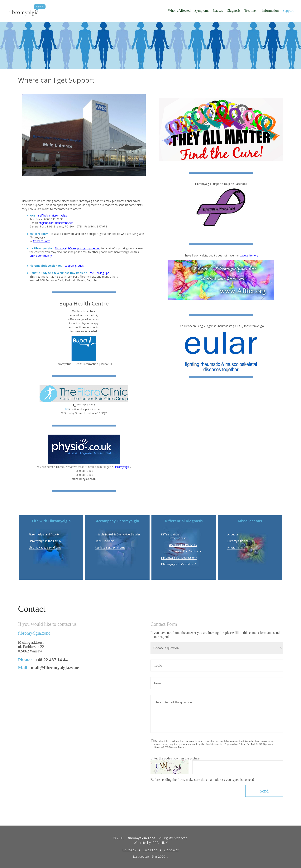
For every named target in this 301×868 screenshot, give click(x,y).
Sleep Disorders (105, 541)
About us (233, 534)
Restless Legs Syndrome (110, 547)
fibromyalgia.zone (34, 633)
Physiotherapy (236, 547)
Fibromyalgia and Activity (44, 534)
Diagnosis (233, 11)
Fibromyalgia (122, 467)
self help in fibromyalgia (53, 215)
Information (270, 11)
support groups (74, 266)
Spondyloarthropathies (183, 545)
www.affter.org (249, 255)
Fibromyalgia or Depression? (179, 558)
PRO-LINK (160, 843)
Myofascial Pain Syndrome (185, 551)
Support (288, 11)
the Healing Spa (100, 273)
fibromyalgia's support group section (78, 248)
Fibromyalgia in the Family (45, 541)
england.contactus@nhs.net (56, 223)
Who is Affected (179, 11)
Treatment (251, 11)
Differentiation (170, 534)
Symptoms (202, 11)
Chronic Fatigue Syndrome (45, 547)
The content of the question (217, 714)
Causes (218, 11)
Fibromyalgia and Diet (241, 541)
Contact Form (42, 241)
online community (41, 256)
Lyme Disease (178, 538)
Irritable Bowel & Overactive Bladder (117, 534)
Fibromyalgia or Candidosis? (178, 564)
